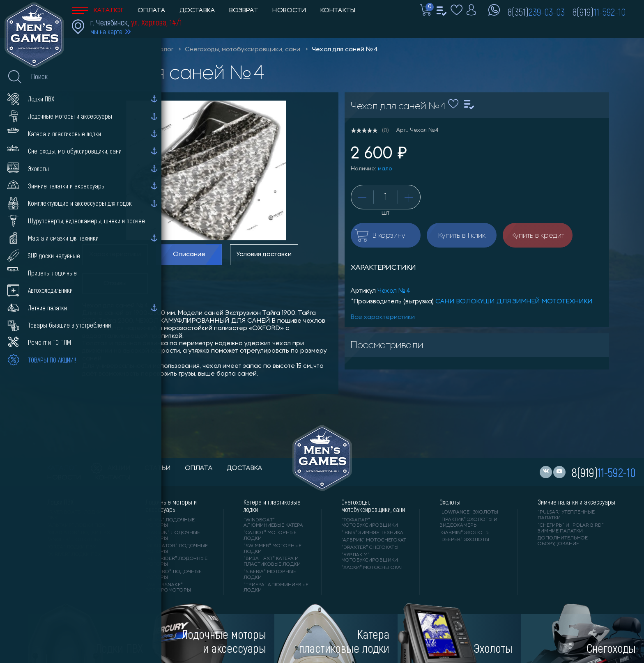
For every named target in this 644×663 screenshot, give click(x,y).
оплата (199, 468)
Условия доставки (264, 255)
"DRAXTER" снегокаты (370, 548)
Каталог (98, 11)
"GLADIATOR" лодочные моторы (177, 549)
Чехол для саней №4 (345, 50)
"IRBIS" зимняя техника (372, 533)
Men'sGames (118, 50)
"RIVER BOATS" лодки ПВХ (75, 515)
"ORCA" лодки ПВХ (72, 547)
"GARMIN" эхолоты (465, 533)
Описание (189, 255)
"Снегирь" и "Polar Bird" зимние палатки (571, 528)
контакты (113, 478)
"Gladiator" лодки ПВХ (79, 533)
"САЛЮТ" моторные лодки (270, 536)
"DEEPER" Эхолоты (464, 540)
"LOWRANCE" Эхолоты (469, 512)
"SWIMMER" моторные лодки (273, 549)
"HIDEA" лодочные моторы (170, 523)
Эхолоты (450, 502)
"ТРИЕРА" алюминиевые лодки (276, 588)
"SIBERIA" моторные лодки (270, 575)
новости (64, 478)
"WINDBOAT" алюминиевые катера (273, 523)
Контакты (338, 11)
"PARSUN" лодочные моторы (173, 536)
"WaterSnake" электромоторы (168, 588)
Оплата (152, 11)
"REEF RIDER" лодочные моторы (176, 562)
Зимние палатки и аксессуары (576, 502)
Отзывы (115, 284)
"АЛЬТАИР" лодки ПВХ (76, 525)
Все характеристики (383, 317)
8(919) (599, 11)
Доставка (197, 11)
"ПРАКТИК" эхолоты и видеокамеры (468, 523)
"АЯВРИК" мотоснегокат (374, 540)
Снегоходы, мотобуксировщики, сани (243, 50)
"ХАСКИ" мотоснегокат (372, 568)
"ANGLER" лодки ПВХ (74, 540)
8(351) (536, 11)
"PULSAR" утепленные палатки (566, 515)
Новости (289, 11)
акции (111, 468)
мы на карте (106, 31)
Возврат (244, 11)
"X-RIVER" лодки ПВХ (74, 555)
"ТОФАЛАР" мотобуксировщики (370, 523)
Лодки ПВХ (60, 502)
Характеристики (115, 255)
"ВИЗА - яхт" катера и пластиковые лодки (272, 562)
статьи (158, 468)
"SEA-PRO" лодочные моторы (174, 575)
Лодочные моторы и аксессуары (171, 506)
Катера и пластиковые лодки (272, 506)
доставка (245, 468)
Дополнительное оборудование (563, 541)
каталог (62, 468)
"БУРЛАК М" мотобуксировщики (370, 558)
